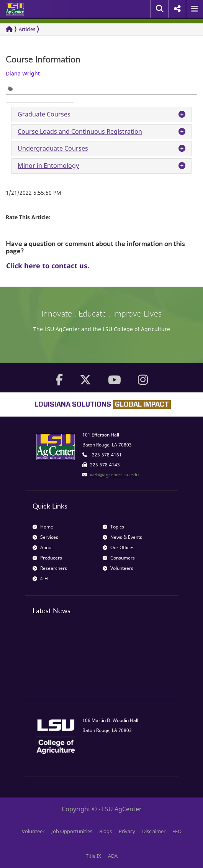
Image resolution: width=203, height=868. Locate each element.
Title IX (93, 856)
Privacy (127, 831)
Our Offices (119, 547)
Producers (47, 558)
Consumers (119, 558)
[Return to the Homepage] (9, 29)
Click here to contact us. (48, 266)
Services (45, 537)
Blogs (106, 831)
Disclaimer (154, 831)
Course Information (43, 59)
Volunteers (118, 568)
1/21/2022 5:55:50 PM (34, 193)
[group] (12, 89)
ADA (113, 856)
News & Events (122, 537)
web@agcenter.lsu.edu (114, 475)
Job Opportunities (72, 831)
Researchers (50, 568)
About (43, 547)
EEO (177, 831)
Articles (27, 29)
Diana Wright (23, 73)
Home (43, 527)
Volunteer (33, 831)
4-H (40, 578)
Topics (113, 527)
